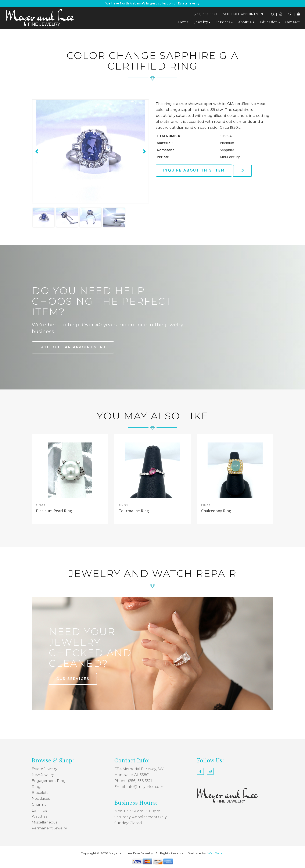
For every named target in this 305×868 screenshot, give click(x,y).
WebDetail (216, 853)
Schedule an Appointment (74, 347)
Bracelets (40, 793)
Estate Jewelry (45, 769)
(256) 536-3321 (205, 14)
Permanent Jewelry (50, 828)
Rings (37, 787)
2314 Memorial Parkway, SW (139, 769)
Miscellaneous (45, 822)
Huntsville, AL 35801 (132, 775)
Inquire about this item (195, 170)
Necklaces (41, 799)
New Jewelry (43, 775)
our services (73, 679)
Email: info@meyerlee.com (139, 787)
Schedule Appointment (244, 14)
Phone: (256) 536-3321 (133, 781)
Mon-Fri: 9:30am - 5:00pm (137, 811)
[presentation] (36, 151)
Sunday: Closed (128, 823)
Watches (40, 816)
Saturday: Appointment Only (141, 817)
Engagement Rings (50, 781)
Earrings (40, 811)
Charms (39, 805)
